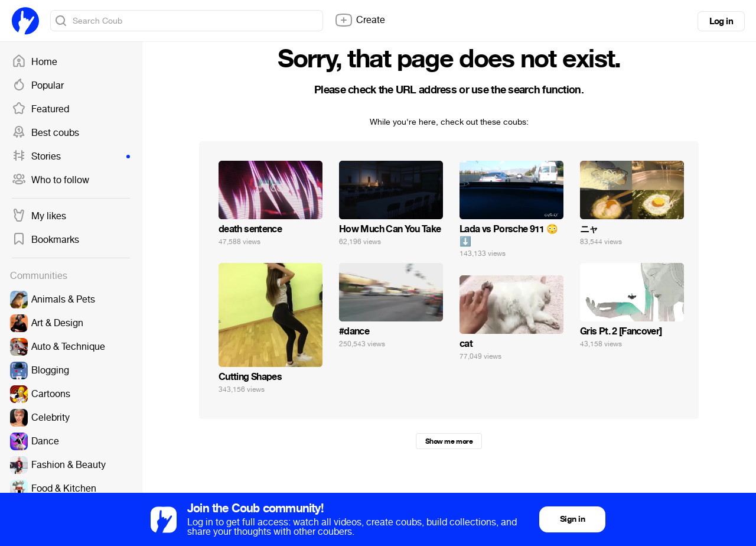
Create (360, 20)
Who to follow (50, 180)
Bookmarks (45, 240)
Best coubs (45, 133)
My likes (39, 216)
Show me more (449, 441)
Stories (71, 157)
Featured (40, 109)
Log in (721, 21)
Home (35, 62)
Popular (38, 86)
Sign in (572, 519)
